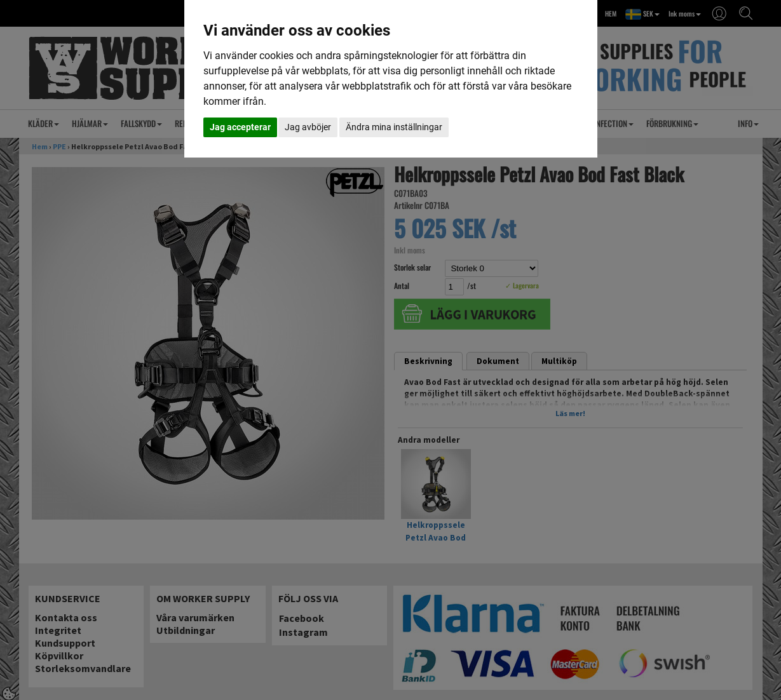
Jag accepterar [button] (240, 127)
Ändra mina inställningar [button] (394, 127)
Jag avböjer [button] (308, 127)
